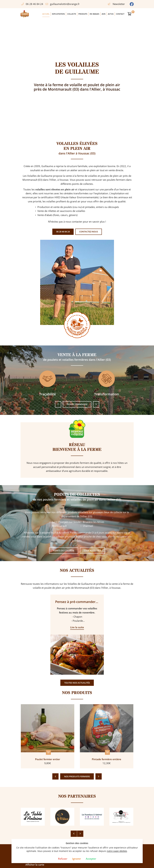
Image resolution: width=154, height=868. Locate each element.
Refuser (63, 859)
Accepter (91, 859)
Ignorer (77, 859)
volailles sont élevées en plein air (55, 189)
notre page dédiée (117, 851)
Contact (120, 14)
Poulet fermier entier (48, 759)
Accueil (46, 14)
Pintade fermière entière (107, 759)
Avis (104, 14)
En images (94, 14)
